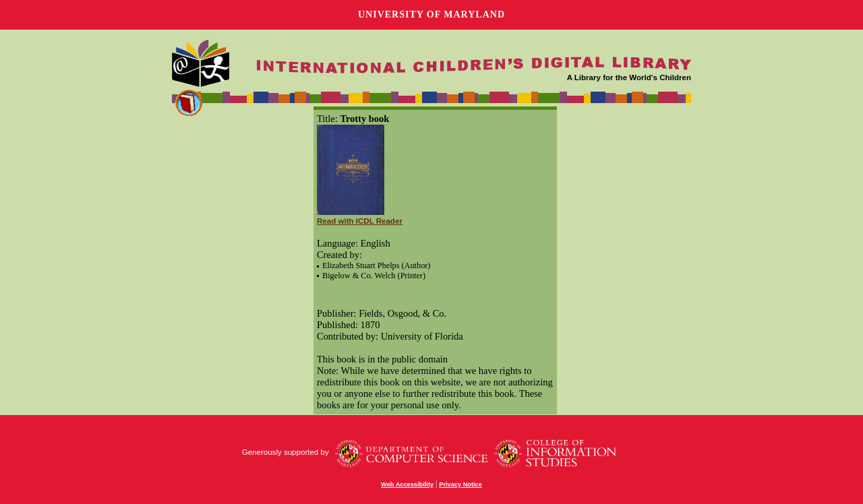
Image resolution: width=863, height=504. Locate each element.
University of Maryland (431, 14)
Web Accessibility (407, 484)
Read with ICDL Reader (360, 221)
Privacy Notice (460, 484)
